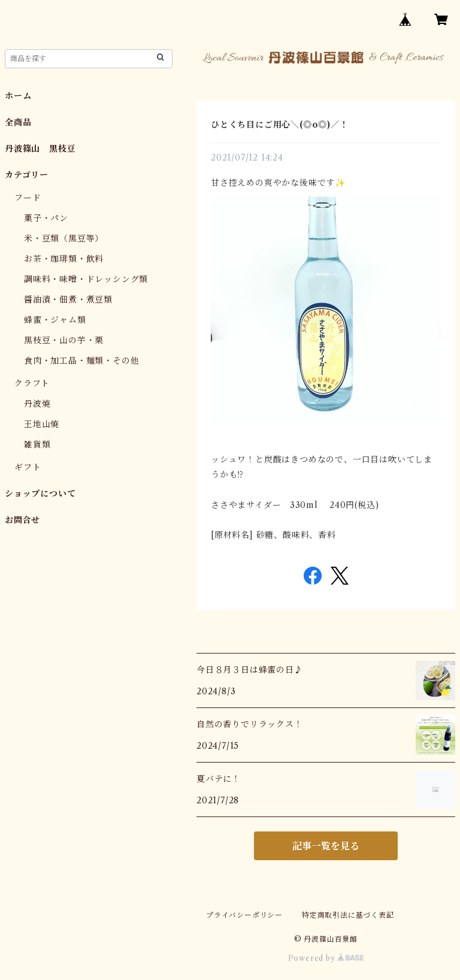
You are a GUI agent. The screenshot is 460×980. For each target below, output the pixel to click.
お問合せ (22, 520)
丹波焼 (37, 404)
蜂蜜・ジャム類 (55, 320)
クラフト (32, 383)
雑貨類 (37, 444)
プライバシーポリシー (244, 915)
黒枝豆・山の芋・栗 (64, 340)
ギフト (28, 467)
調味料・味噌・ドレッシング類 (86, 279)
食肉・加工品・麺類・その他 (81, 361)
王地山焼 (42, 424)
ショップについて (40, 494)
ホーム (18, 96)
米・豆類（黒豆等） (64, 238)
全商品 (18, 122)
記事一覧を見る (326, 846)
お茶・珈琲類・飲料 (64, 259)
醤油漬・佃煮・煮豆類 (68, 300)
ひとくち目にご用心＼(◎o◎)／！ (280, 125)
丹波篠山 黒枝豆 (40, 149)
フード (28, 198)
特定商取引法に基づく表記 (348, 915)
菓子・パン (46, 218)
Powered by (326, 958)
